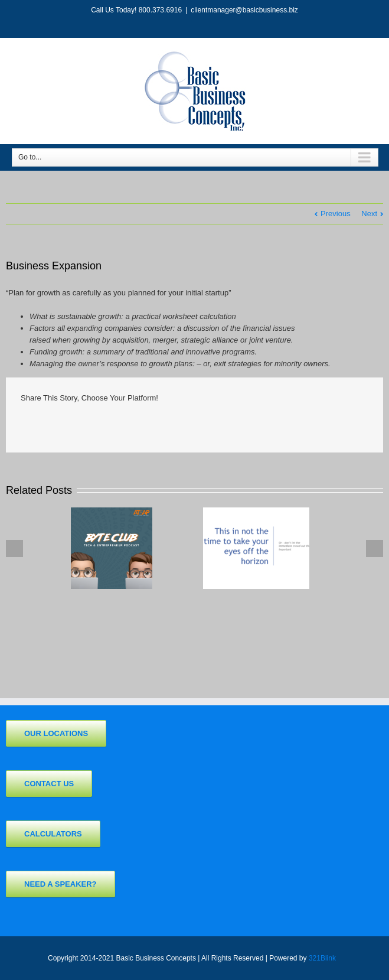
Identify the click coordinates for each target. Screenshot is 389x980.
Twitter (49, 424)
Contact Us (49, 784)
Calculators (53, 834)
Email (224, 424)
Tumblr (135, 424)
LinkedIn (76, 423)
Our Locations (56, 733)
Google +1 (164, 424)
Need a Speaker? (61, 884)
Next (369, 214)
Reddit (105, 423)
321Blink (322, 958)
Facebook (23, 424)
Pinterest (195, 425)
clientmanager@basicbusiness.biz (244, 10)
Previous (336, 214)
